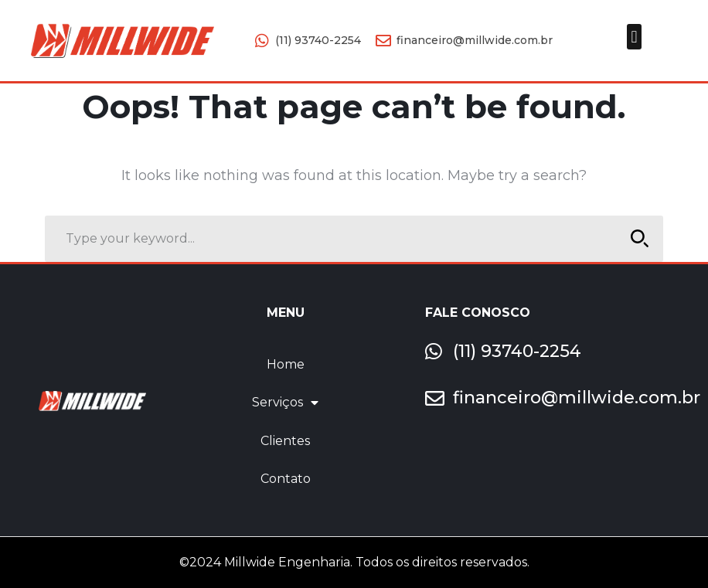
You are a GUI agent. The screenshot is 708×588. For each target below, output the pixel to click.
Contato (286, 479)
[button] (634, 37)
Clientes (285, 441)
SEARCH (636, 238)
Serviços (285, 403)
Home (286, 364)
